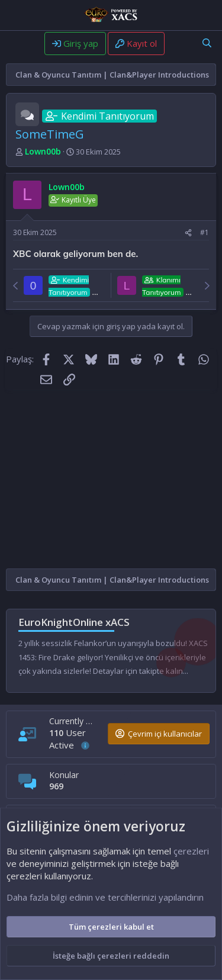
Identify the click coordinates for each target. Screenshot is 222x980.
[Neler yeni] (179, 43)
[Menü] (16, 44)
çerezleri (191, 851)
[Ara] (207, 43)
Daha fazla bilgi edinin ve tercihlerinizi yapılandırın (105, 897)
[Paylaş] (188, 233)
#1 (205, 232)
